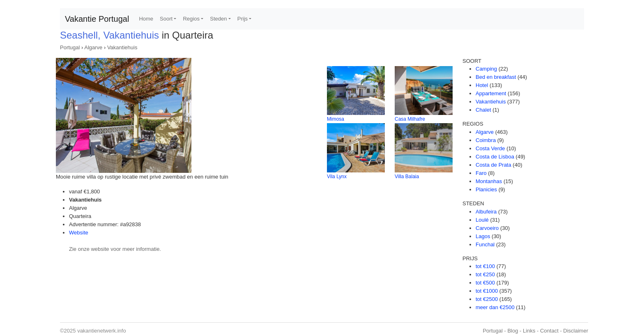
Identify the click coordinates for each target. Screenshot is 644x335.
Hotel (482, 85)
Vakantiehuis (122, 47)
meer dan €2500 (495, 307)
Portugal (70, 47)
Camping (486, 69)
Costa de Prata (493, 165)
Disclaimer (576, 331)
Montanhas (489, 181)
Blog (513, 331)
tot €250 (485, 274)
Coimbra (486, 140)
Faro (481, 173)
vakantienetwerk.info (102, 331)
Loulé (482, 220)
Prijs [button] (243, 19)
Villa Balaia (407, 177)
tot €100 (485, 266)
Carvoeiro (487, 228)
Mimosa (336, 119)
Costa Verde (490, 148)
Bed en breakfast (496, 77)
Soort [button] (166, 19)
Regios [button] (191, 19)
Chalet (483, 110)
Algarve (93, 47)
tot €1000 (487, 291)
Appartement (491, 93)
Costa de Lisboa (495, 157)
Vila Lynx (337, 177)
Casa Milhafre (410, 119)
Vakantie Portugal (97, 19)
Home (146, 19)
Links (529, 331)
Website (79, 233)
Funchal (485, 244)
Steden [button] (218, 19)
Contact (549, 331)
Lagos (483, 236)
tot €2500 (487, 299)
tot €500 (485, 283)
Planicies (486, 189)
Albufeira (486, 212)
